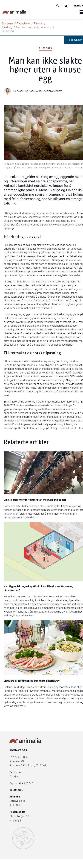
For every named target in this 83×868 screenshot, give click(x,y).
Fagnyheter (24, 23)
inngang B (15, 821)
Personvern (16, 772)
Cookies (14, 777)
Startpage (7, 23)
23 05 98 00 (21, 757)
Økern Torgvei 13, (20, 816)
